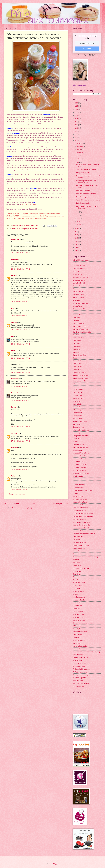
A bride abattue (77, 263)
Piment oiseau (77, 609)
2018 (77, 128)
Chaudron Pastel (77, 315)
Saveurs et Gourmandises (80, 646)
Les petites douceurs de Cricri (81, 522)
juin (78, 162)
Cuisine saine (77, 369)
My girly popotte (78, 571)
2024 (77, 109)
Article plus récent (11, 504)
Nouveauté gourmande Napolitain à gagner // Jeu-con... (87, 182)
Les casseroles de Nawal (80, 502)
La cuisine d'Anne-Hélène (80, 456)
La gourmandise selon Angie (81, 473)
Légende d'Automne (79, 496)
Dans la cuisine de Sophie (80, 378)
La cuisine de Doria (78, 462)
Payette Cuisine (77, 606)
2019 (77, 125)
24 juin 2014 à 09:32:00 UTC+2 (21, 269)
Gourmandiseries (78, 418)
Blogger (56, 864)
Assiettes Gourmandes (79, 280)
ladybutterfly (15, 239)
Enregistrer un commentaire (17, 494)
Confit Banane (77, 344)
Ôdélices (75, 577)
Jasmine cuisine (77, 439)
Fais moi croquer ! (78, 395)
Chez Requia (76, 321)
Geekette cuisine (78, 413)
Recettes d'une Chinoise (80, 632)
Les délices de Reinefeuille (81, 508)
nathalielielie (15, 259)
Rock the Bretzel (78, 635)
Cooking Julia (77, 346)
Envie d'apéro (77, 387)
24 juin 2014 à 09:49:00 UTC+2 (21, 302)
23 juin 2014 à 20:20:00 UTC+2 (21, 253)
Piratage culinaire (78, 611)
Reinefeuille (15, 379)
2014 (77, 141)
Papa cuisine (76, 588)
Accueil (36, 504)
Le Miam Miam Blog (79, 485)
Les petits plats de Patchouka (81, 525)
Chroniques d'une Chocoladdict (82, 332)
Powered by (87, 55)
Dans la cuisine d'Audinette (81, 375)
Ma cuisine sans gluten (79, 542)
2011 (77, 235)
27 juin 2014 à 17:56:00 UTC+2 (21, 470)
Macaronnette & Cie (79, 548)
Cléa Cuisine (76, 335)
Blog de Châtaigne (78, 292)
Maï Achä (76, 554)
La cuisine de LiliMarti (79, 465)
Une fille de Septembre (79, 678)
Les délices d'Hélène (79, 505)
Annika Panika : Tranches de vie (82, 277)
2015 (77, 138)
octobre (79, 149)
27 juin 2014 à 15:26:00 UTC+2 (21, 427)
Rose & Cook (77, 637)
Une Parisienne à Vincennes (81, 684)
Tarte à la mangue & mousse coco (86, 170)
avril (78, 215)
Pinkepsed (14, 448)
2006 (77, 251)
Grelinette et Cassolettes (80, 421)
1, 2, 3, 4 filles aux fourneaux (81, 260)
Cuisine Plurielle (78, 367)
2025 (77, 106)
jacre (13, 308)
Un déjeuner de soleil (79, 666)
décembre (80, 143)
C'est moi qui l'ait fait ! (79, 309)
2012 (77, 232)
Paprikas (75, 594)
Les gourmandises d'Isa (79, 511)
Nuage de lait (77, 574)
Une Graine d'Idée (78, 681)
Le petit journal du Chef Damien (82, 491)
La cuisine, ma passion (79, 470)
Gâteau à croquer (78, 410)
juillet (79, 159)
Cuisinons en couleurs (79, 372)
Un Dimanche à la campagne (81, 669)
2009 (77, 241)
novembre (80, 146)
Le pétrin (75, 493)
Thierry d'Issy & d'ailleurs (80, 658)
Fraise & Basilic (77, 404)
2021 (77, 119)
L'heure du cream (78, 450)
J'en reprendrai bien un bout (81, 436)
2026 (77, 103)
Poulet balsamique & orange (85, 197)
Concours (15, 229)
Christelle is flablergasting (80, 329)
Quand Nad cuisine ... (79, 620)
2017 (77, 131)
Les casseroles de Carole (80, 499)
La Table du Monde (78, 482)
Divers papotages (24, 229)
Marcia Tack (76, 563)
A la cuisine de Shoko (79, 266)
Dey (12, 336)
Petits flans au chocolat (83, 203)
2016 (77, 134)
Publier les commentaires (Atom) (22, 508)
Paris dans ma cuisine (79, 597)
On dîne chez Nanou (79, 583)
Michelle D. (15, 433)
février (79, 221)
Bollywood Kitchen (78, 295)
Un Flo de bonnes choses (80, 672)
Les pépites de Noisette (79, 519)
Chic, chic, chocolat (78, 323)
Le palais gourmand (78, 488)
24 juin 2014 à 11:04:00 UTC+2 (21, 316)
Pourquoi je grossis (78, 614)
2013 (77, 229)
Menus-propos (77, 565)
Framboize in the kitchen (80, 407)
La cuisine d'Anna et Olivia (81, 453)
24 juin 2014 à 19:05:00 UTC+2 (21, 372)
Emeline (14, 407)
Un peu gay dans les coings (81, 675)
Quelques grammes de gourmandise (83, 623)
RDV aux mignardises (79, 626)
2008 (77, 244)
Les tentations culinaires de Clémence (84, 534)
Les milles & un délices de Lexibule (83, 514)
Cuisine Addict (77, 364)
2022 (77, 115)
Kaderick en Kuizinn (79, 444)
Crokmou (75, 358)
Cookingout (76, 352)
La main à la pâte (78, 476)
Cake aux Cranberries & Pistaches (86, 194)
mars (78, 218)
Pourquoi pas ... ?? (78, 617)
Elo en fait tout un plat (79, 381)
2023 (77, 112)
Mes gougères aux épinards (81, 568)
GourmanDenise (77, 416)
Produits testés (34, 229)
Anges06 (14, 322)
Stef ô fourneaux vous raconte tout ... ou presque (87, 652)
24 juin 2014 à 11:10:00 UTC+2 (21, 330)
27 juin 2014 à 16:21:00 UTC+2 (21, 441)
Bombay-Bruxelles (78, 297)
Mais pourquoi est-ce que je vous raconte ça (86, 557)
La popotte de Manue (79, 479)
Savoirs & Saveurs (78, 649)
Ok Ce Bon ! (76, 580)
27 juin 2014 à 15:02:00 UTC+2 (21, 386)
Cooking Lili (76, 349)
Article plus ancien (61, 504)
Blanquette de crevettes (83, 173)
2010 (77, 238)
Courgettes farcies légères (84, 191)
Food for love (77, 401)
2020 (77, 122)
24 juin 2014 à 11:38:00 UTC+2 (21, 344)
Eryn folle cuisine (78, 390)
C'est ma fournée (78, 306)
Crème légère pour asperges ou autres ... (88, 200)
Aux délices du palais (79, 283)
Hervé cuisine (77, 424)
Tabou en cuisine (78, 655)
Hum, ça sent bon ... (78, 427)
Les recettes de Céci (79, 531)
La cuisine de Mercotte (79, 467)
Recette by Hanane (78, 629)
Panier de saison (77, 586)
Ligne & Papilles (78, 537)
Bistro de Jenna (77, 289)
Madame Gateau (77, 551)
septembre (80, 153)
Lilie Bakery (76, 539)
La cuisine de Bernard (79, 459)
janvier (79, 225)
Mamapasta (76, 560)
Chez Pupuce (76, 318)
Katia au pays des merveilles (81, 447)
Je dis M (75, 441)
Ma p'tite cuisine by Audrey (81, 545)
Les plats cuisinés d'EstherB (81, 528)
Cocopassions (77, 341)
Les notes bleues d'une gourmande (83, 516)
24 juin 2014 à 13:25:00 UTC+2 (21, 358)
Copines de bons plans (79, 355)
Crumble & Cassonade (79, 361)
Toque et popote (77, 660)
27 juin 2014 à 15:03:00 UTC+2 (21, 400)
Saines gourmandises (79, 640)
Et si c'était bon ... (78, 393)
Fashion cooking (78, 398)
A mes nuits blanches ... (80, 269)
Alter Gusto (76, 271)
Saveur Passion (77, 643)
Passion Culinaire (78, 603)
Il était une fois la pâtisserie (81, 430)
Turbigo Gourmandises (79, 663)
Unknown (14, 276)
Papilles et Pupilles (78, 591)
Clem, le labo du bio (79, 338)
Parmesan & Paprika (79, 600)
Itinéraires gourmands (79, 433)
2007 (77, 247)
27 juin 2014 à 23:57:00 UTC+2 (21, 490)
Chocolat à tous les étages (80, 326)
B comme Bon (77, 286)
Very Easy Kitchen (78, 686)
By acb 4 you (77, 300)
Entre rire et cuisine (78, 384)
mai (78, 212)
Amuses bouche (77, 274)
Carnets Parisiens (78, 312)
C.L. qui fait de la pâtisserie (81, 303)
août (78, 156)
